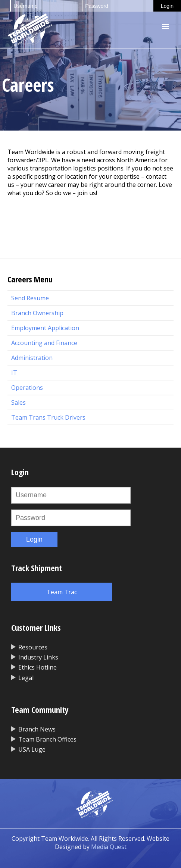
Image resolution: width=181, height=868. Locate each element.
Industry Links (38, 657)
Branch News (37, 729)
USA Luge (32, 749)
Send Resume (30, 298)
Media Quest (109, 847)
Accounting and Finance (44, 343)
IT (14, 373)
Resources (33, 647)
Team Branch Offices (47, 739)
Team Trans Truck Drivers (48, 417)
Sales (18, 402)
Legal (26, 678)
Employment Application (45, 328)
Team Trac (62, 592)
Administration (32, 358)
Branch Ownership (37, 313)
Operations (27, 388)
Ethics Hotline (38, 667)
